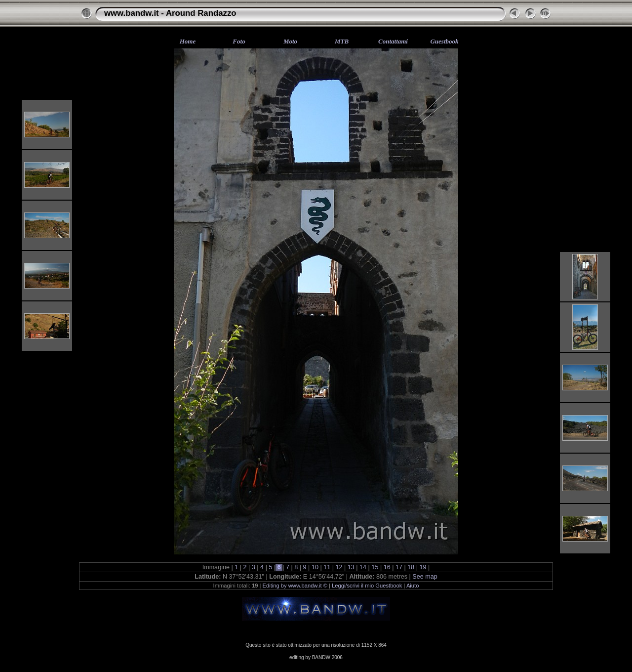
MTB (342, 41)
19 (423, 567)
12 (339, 567)
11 (327, 567)
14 (363, 567)
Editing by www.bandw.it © (295, 586)
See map (425, 577)
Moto (290, 41)
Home (188, 41)
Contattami (393, 41)
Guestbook (444, 41)
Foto (239, 41)
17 (399, 567)
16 (387, 567)
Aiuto (413, 586)
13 (351, 567)
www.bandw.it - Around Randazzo (170, 13)
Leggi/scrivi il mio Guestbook (367, 586)
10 (315, 567)
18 (411, 567)
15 (375, 567)
